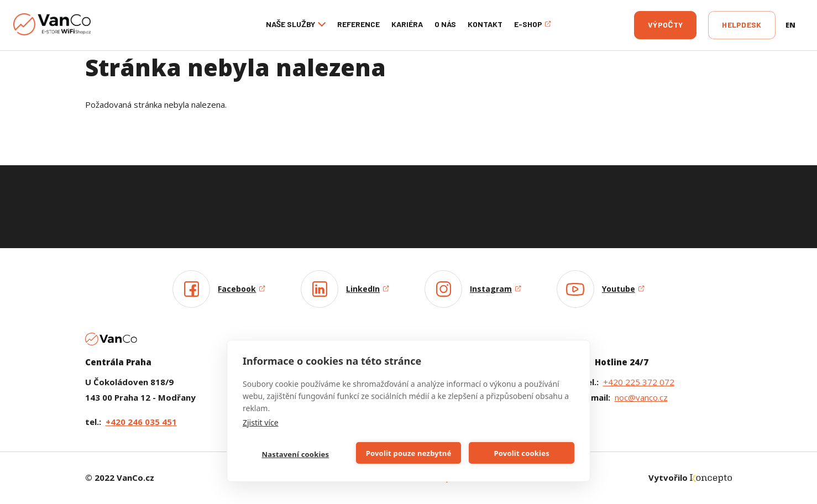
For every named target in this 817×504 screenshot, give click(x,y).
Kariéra (407, 24)
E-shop (533, 24)
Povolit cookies (521, 453)
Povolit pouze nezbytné (409, 453)
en (790, 25)
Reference (358, 24)
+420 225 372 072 (639, 382)
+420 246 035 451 (141, 422)
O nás (445, 24)
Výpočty (665, 25)
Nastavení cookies (295, 454)
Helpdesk (742, 25)
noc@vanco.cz (641, 397)
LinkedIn (368, 289)
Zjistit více (261, 422)
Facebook (242, 289)
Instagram (496, 289)
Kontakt (485, 24)
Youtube (623, 289)
